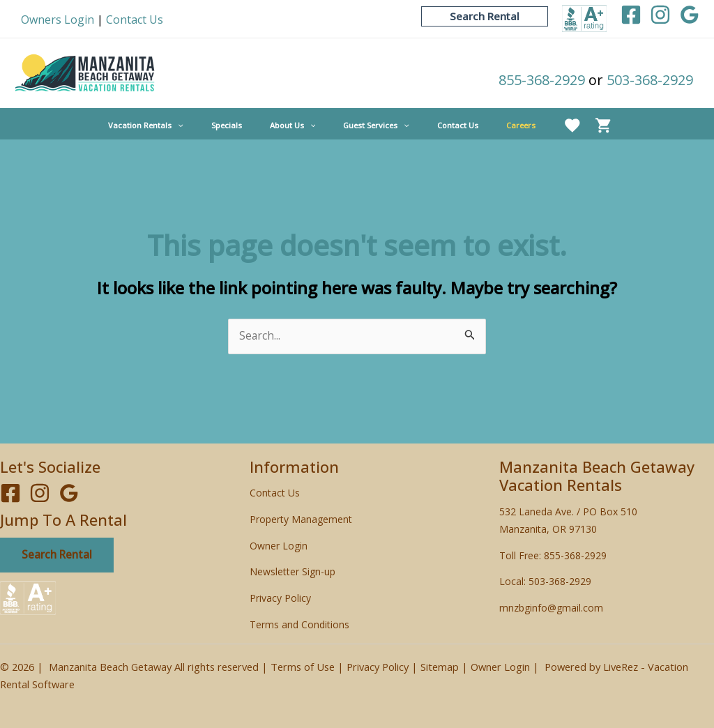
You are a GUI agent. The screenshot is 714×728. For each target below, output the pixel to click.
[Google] (690, 15)
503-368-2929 (650, 80)
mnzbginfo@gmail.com (551, 608)
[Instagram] (660, 15)
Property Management (301, 520)
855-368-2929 (542, 80)
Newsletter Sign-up (293, 572)
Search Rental (58, 556)
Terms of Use (303, 667)
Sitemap (440, 667)
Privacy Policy (280, 599)
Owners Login (58, 20)
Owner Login (279, 546)
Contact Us (135, 20)
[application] (209, 125)
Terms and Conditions (299, 624)
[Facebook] (631, 15)
